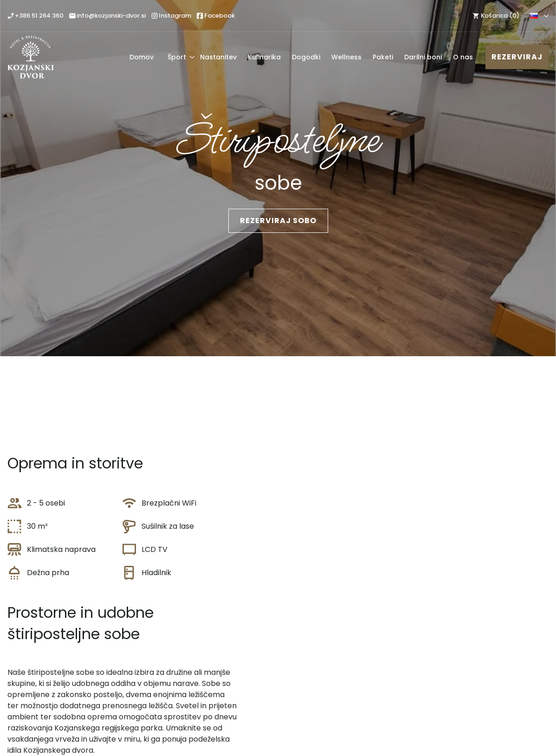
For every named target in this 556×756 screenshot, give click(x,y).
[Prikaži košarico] (495, 16)
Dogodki (306, 57)
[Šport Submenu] (190, 57)
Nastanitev (218, 57)
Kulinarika (264, 57)
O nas (463, 57)
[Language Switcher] (544, 16)
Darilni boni (423, 57)
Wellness (346, 57)
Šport (177, 57)
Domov (142, 57)
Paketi (383, 57)
